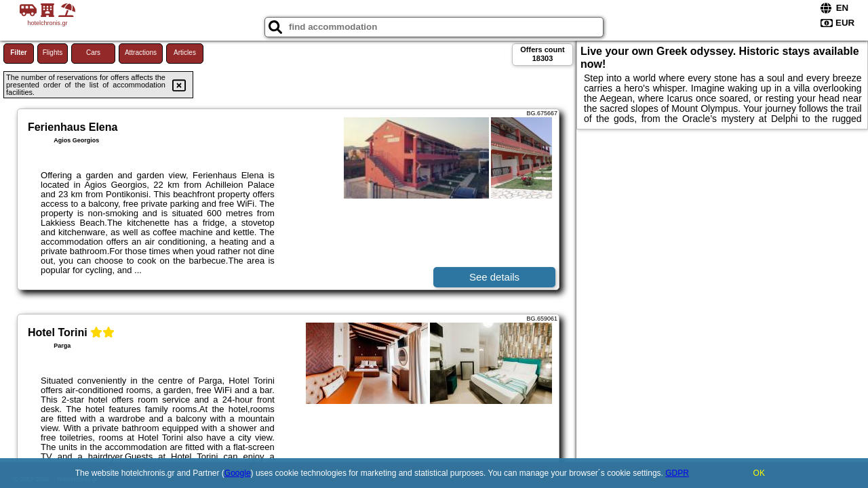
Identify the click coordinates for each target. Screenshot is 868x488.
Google (238, 473)
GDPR (677, 473)
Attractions (141, 53)
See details (494, 277)
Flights (53, 53)
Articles (185, 53)
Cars (93, 53)
